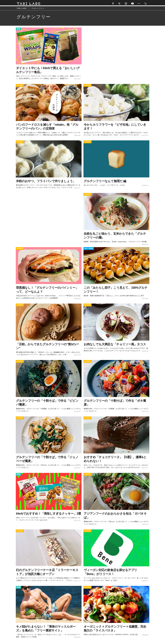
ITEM (18, 30)
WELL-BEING (89, 250)
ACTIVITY (20, 87)
